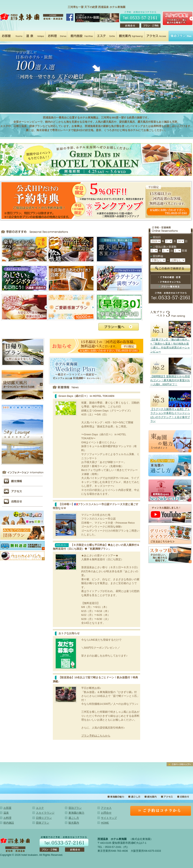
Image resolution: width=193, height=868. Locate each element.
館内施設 (81, 36)
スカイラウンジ (45, 813)
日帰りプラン (44, 818)
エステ (106, 36)
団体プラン (43, 823)
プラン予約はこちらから (96, 736)
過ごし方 (134, 797)
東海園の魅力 (116, 797)
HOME (105, 823)
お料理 (56, 36)
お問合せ (183, 797)
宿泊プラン (181, 36)
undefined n (156, 241)
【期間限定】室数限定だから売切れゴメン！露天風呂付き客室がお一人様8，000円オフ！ (170, 380)
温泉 (35, 36)
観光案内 (131, 36)
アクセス (157, 36)
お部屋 (12, 36)
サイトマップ (109, 818)
